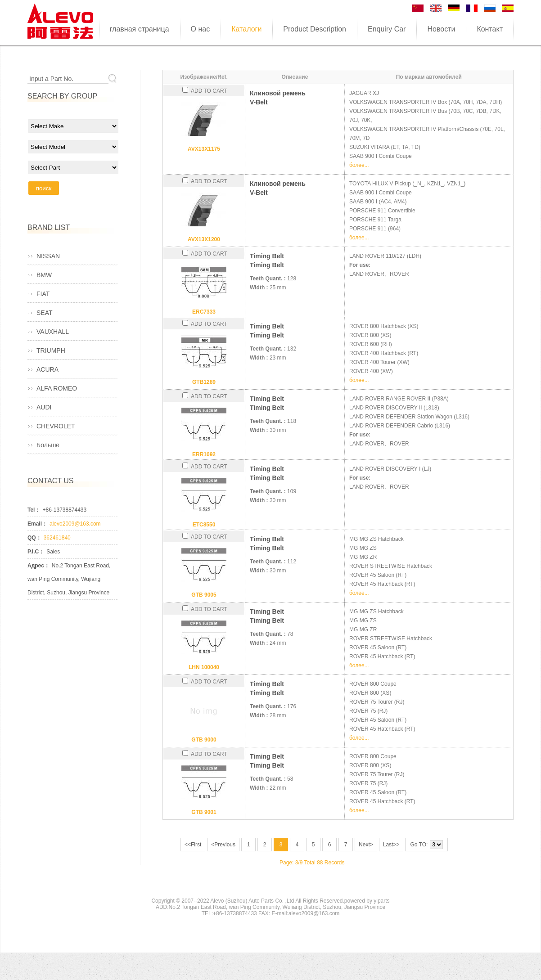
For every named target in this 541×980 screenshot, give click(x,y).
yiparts (381, 901)
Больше (48, 445)
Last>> (391, 845)
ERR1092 (204, 454)
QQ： (34, 538)
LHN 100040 (204, 667)
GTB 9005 (204, 595)
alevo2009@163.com (75, 524)
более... (359, 165)
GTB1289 (204, 382)
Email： (37, 524)
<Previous (223, 845)
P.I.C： (36, 552)
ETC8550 (204, 525)
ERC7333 (204, 312)
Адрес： (38, 566)
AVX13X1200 (204, 239)
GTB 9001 (204, 812)
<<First (193, 845)
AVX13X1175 (204, 149)
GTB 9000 (204, 740)
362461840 (57, 538)
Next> (366, 845)
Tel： (34, 510)
